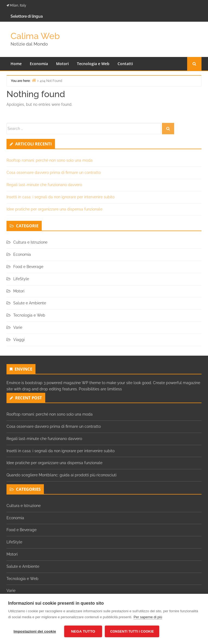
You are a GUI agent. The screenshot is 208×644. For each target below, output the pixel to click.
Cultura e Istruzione (30, 242)
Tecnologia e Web (93, 64)
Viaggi (19, 340)
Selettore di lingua (27, 16)
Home (16, 64)
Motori (62, 64)
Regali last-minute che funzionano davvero (44, 185)
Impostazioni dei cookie (35, 631)
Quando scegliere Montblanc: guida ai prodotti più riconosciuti (61, 475)
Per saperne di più (148, 617)
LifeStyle (21, 279)
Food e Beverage (28, 267)
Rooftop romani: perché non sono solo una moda (50, 160)
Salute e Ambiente (30, 303)
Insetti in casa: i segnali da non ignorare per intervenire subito (61, 197)
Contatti (125, 64)
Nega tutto (83, 631)
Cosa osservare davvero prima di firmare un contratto (54, 173)
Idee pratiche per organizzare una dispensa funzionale (54, 209)
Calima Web (35, 36)
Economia (39, 64)
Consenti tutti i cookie (132, 632)
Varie (18, 327)
